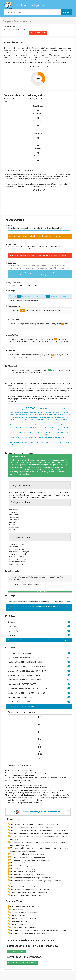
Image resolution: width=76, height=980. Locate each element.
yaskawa (55, 420)
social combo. (63, 341)
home (38, 412)
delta (67, 417)
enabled (17, 412)
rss (25, 442)
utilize (22, 412)
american (52, 442)
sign (17, 437)
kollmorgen (61, 415)
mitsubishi (24, 420)
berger (46, 415)
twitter (17, 442)
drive (46, 409)
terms (59, 437)
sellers (57, 425)
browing (23, 435)
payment (47, 425)
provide (31, 435)
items (53, 422)
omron (47, 420)
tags (32, 430)
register (55, 412)
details (57, 427)
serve (68, 412)
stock (61, 427)
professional (29, 425)
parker (30, 417)
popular (28, 430)
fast (62, 422)
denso (15, 417)
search (34, 422)
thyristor (25, 422)
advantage (23, 432)
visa (68, 442)
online (64, 412)
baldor (25, 415)
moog (29, 415)
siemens (53, 417)
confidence (61, 432)
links (53, 437)
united (14, 432)
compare (66, 425)
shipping (32, 432)
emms (64, 427)
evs (14, 430)
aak (17, 427)
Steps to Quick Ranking (38, 33)
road (42, 440)
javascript (61, 409)
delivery (12, 425)
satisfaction (44, 432)
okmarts (12, 409)
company (22, 437)
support (60, 412)
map (56, 437)
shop (56, 432)
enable (41, 437)
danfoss (32, 420)
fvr (11, 427)
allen (14, 420)
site (27, 435)
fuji (36, 420)
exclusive (37, 432)
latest (22, 427)
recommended (66, 430)
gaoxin (45, 440)
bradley (18, 420)
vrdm (38, 427)
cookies (45, 437)
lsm (18, 430)
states (18, 432)
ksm (31, 427)
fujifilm (47, 435)
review (34, 427)
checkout (12, 445)
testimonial (40, 430)
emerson (59, 417)
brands (40, 435)
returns (19, 440)
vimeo (28, 442)
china (59, 440)
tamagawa (42, 417)
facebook (63, 440)
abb (11, 420)
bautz (33, 415)
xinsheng (37, 440)
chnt (63, 435)
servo (30, 408)
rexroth (42, 415)
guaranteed (51, 432)
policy (37, 437)
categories (58, 422)
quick (49, 437)
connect (32, 440)
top (31, 422)
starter (20, 422)
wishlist (47, 412)
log (51, 412)
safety (66, 432)
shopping (42, 422)
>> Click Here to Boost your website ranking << (36, 812)
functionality (27, 412)
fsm (11, 430)
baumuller (54, 415)
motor (39, 408)
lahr (50, 415)
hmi (28, 422)
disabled (66, 409)
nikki (11, 417)
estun (64, 417)
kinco (16, 415)
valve (56, 409)
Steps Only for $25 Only (16, 951)
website (33, 412)
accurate (66, 422)
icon (38, 422)
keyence (59, 435)
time (53, 430)
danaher (67, 415)
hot (21, 430)
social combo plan (52, 326)
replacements (26, 440)
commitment (13, 440)
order (50, 430)
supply (23, 409)
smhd (13, 427)
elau (19, 417)
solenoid (51, 409)
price (53, 427)
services (35, 425)
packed (57, 430)
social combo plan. (36, 372)
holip (39, 420)
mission (12, 435)
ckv (16, 430)
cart (47, 422)
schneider (35, 417)
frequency (65, 420)
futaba (51, 435)
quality (35, 435)
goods (63, 437)
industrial (18, 409)
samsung (48, 417)
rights (37, 442)
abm (43, 435)
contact (49, 427)
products (27, 427)
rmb (68, 427)
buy (60, 430)
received (46, 430)
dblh (24, 430)
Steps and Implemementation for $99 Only (23, 963)
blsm (45, 427)
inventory (22, 425)
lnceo (41, 427)
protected (18, 435)
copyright (33, 442)
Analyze (67, 12)
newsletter (13, 437)
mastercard (63, 442)
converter (12, 422)
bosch (37, 415)
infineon (43, 420)
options (52, 425)
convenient (41, 425)
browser (12, 412)
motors (21, 415)
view (35, 430)
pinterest (12, 442)
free (28, 432)
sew (51, 420)
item (50, 422)
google (21, 442)
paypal (47, 442)
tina (11, 432)
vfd (28, 420)
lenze (26, 417)
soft (17, 422)
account (42, 412)
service (32, 437)
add (61, 425)
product (12, 415)
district (50, 440)
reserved (42, 442)
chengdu (54, 440)
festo (22, 417)
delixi (55, 435)
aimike (60, 420)
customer (27, 437)
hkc (19, 427)
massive (17, 425)
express (57, 442)
